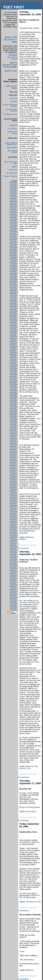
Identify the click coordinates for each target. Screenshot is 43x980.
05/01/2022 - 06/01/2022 (13, 587)
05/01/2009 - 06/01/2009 (13, 406)
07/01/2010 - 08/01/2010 (13, 447)
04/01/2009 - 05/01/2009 (13, 403)
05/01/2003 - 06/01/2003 (13, 206)
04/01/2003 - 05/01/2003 (13, 202)
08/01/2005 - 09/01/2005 (13, 291)
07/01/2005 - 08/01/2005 (13, 288)
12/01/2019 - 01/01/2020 (13, 555)
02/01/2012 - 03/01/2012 (13, 485)
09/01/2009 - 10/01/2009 (13, 419)
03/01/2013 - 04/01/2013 (13, 504)
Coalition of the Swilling (12, 133)
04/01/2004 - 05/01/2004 (13, 241)
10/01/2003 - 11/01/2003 (13, 222)
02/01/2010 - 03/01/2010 (13, 431)
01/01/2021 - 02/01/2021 (13, 571)
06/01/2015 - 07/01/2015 (13, 530)
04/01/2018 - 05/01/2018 (13, 546)
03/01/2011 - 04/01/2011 (13, 463)
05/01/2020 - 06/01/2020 (13, 565)
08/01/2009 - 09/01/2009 (13, 415)
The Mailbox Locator (10, 114)
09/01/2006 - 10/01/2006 (13, 323)
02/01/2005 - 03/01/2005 (13, 272)
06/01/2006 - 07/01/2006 (13, 317)
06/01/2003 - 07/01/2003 (13, 209)
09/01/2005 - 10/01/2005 (13, 295)
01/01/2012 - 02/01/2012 (13, 482)
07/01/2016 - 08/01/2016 (13, 539)
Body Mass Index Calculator (11, 110)
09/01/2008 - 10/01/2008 (13, 387)
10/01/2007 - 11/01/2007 (13, 358)
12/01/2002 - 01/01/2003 (13, 190)
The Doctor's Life (29, 767)
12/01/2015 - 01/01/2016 (13, 536)
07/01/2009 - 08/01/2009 (13, 412)
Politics (23, 539)
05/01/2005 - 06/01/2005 (13, 282)
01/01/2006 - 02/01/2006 (13, 304)
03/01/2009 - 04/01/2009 (13, 400)
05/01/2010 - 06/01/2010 (13, 441)
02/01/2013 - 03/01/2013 (13, 501)
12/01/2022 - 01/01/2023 (13, 609)
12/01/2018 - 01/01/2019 (13, 549)
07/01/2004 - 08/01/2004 (13, 250)
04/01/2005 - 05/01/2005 (13, 279)
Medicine (30, 537)
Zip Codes (14, 102)
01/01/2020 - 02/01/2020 (13, 559)
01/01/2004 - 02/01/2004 (13, 231)
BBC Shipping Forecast (12, 152)
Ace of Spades (12, 129)
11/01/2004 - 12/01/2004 (13, 263)
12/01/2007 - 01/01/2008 (13, 365)
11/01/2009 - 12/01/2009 (13, 425)
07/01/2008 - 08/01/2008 (13, 380)
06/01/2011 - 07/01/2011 (13, 473)
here (32, 662)
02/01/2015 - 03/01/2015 (13, 520)
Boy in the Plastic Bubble (29, 602)
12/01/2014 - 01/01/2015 (13, 517)
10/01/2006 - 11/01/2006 (13, 326)
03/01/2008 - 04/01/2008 (13, 374)
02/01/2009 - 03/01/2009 (13, 396)
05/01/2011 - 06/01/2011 (13, 470)
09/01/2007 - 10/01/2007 (13, 355)
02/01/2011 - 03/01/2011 (13, 460)
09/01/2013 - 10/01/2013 (13, 508)
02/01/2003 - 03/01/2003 (13, 196)
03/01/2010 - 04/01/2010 (13, 435)
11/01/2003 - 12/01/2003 (13, 225)
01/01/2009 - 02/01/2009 (13, 393)
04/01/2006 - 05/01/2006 (13, 311)
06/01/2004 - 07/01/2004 (13, 247)
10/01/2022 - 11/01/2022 (13, 603)
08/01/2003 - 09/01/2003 (13, 215)
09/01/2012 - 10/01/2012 (13, 495)
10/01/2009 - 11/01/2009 (13, 422)
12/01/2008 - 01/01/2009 (13, 390)
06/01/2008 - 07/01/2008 (13, 377)
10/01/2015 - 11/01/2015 (13, 533)
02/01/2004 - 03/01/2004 (13, 234)
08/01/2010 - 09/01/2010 (13, 450)
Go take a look (26, 793)
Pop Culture (31, 812)
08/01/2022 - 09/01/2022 (13, 597)
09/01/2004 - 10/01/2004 (13, 256)
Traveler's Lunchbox (10, 176)
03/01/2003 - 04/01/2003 (13, 199)
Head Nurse (34, 807)
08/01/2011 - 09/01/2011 (13, 479)
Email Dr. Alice (11, 71)
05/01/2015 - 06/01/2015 (13, 527)
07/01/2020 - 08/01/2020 (13, 568)
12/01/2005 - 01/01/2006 (13, 301)
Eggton (15, 167)
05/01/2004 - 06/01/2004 (13, 244)
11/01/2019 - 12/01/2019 (13, 552)
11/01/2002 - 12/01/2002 (13, 187)
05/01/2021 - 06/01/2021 (13, 584)
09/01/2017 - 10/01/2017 (13, 543)
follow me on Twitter (11, 87)
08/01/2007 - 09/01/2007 (13, 352)
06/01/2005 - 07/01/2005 (13, 285)
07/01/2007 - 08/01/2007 (13, 349)
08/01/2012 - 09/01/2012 (13, 492)
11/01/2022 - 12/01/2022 (13, 606)
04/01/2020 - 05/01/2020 (13, 562)
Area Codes (13, 98)
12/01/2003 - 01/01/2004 (13, 228)
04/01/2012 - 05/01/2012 (13, 489)
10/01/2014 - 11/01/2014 (13, 514)
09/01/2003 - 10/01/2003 (13, 218)
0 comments (24, 548)
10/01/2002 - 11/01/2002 (13, 183)
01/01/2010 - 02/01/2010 (13, 428)
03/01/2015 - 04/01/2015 (13, 524)
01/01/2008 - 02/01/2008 (13, 368)
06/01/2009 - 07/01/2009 (13, 409)
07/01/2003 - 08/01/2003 (13, 212)
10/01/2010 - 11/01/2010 (13, 454)
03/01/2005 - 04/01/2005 (13, 276)
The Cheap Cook (12, 173)
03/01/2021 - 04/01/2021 (13, 578)
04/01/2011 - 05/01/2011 (13, 466)
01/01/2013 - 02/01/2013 (13, 498)
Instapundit (13, 125)
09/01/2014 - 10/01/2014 (13, 511)
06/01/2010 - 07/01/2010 (13, 444)
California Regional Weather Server (11, 144)
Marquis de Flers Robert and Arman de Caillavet (12, 57)
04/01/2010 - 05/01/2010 (13, 438)
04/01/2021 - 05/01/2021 (13, 581)
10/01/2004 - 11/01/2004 (13, 260)
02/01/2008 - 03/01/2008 (13, 371)
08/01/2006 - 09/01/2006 (13, 320)
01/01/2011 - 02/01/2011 (13, 457)
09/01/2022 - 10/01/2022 (13, 600)
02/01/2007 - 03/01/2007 (13, 339)
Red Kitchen (13, 170)
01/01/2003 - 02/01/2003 (13, 193)
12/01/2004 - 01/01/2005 (13, 266)
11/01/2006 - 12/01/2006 (13, 330)
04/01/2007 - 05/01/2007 (13, 346)
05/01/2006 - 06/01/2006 (13, 314)
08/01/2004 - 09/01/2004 (13, 253)
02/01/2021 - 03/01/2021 (13, 574)
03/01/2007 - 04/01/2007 (13, 342)
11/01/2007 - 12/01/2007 (13, 361)
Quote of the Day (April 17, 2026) (10, 40)
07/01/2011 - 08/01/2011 (13, 476)
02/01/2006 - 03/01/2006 (13, 307)
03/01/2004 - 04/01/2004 (13, 237)
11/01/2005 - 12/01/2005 (13, 298)
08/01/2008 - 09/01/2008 (13, 384)
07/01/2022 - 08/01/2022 (13, 593)
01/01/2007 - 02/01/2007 (13, 336)
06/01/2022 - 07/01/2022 (13, 590)
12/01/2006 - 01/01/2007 (13, 333)
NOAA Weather (12, 148)
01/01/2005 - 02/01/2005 (13, 269)
